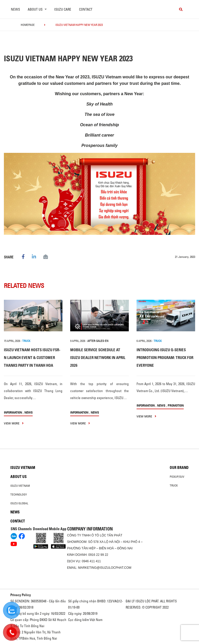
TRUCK (26, 341)
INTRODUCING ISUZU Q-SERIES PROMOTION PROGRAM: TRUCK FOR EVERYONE (165, 358)
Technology (19, 495)
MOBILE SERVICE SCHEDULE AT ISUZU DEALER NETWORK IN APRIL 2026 (98, 358)
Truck (174, 485)
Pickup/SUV (177, 477)
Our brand (179, 468)
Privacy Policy (21, 595)
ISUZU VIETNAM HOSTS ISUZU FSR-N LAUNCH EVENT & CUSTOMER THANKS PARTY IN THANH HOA (32, 358)
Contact (86, 9)
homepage (28, 25)
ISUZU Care (63, 9)
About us (19, 477)
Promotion (176, 405)
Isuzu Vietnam (23, 468)
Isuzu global (19, 503)
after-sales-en (98, 341)
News (15, 9)
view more (14, 423)
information (13, 412)
